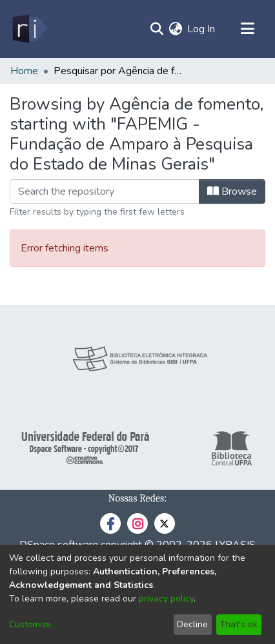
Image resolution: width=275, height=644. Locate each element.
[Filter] (105, 191)
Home (24, 71)
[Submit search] (157, 29)
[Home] (29, 29)
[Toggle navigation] (247, 29)
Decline (192, 624)
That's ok (239, 624)
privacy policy (166, 599)
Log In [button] (202, 29)
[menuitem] (175, 29)
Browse (232, 191)
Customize (30, 624)
